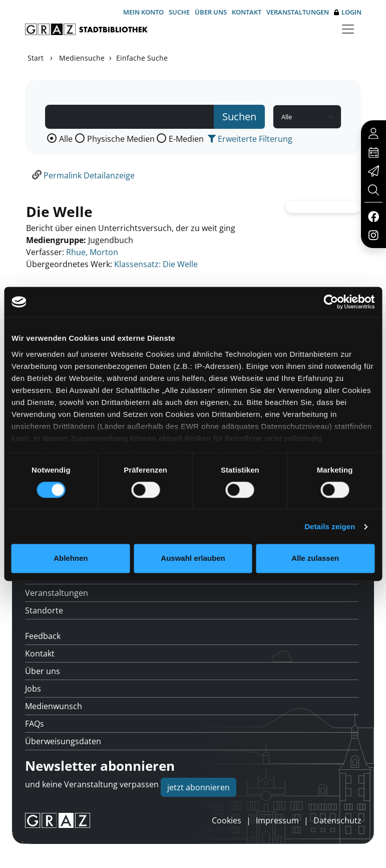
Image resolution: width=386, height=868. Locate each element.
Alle (66, 139)
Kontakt (247, 12)
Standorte (44, 610)
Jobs (33, 689)
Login (348, 12)
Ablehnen (71, 559)
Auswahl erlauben (193, 559)
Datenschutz (337, 820)
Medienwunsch (54, 706)
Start (36, 58)
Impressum (277, 820)
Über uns (211, 12)
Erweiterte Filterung (250, 139)
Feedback (43, 636)
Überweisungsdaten (63, 741)
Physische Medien (121, 139)
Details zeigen (330, 526)
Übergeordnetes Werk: (69, 264)
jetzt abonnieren (199, 787)
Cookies (227, 820)
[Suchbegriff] (130, 117)
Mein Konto (143, 12)
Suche (179, 12)
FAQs (35, 724)
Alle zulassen (315, 559)
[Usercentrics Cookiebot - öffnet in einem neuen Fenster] (331, 302)
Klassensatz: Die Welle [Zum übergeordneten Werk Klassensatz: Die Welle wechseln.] (156, 264)
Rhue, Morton (92, 252)
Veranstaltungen (298, 12)
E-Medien (186, 139)
